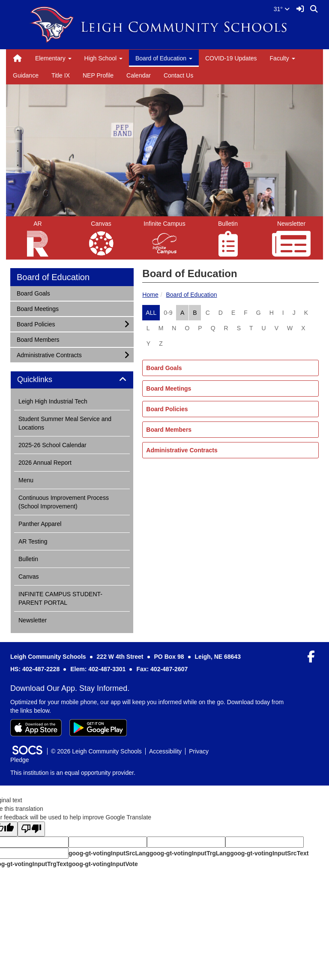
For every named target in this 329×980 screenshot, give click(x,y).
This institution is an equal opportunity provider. (73, 773)
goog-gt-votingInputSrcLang (109, 853)
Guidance (26, 75)
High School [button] (103, 58)
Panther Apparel (40, 524)
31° (282, 9)
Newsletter (33, 620)
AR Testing (33, 541)
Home (150, 295)
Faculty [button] (283, 58)
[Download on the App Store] (36, 728)
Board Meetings (169, 388)
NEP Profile (98, 75)
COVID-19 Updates (231, 58)
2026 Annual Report (45, 463)
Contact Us (178, 75)
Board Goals (164, 368)
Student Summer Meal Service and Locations (65, 423)
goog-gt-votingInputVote (103, 864)
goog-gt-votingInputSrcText (269, 853)
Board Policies (167, 409)
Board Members (169, 430)
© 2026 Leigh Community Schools (96, 751)
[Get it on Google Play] (98, 728)
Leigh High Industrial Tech (53, 401)
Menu (26, 480)
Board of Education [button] (164, 58)
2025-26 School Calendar (52, 445)
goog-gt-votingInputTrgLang (190, 853)
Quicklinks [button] (44, 380)
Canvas (28, 577)
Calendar (139, 75)
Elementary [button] (53, 58)
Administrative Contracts (182, 450)
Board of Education (191, 295)
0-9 (168, 313)
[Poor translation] (31, 829)
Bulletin (28, 559)
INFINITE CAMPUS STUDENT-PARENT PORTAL (60, 598)
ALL (151, 313)
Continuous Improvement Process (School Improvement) (64, 502)
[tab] (72, 380)
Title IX (61, 75)
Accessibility (165, 751)
